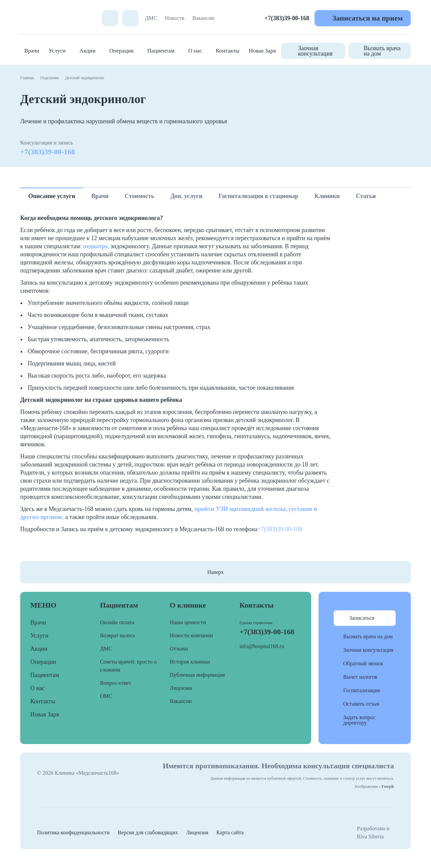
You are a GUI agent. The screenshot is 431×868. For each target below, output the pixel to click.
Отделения (49, 78)
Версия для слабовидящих (148, 832)
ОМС (106, 696)
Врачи (32, 51)
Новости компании (191, 635)
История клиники (190, 662)
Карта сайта (230, 832)
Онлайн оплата (117, 622)
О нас (195, 51)
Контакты (228, 51)
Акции (88, 51)
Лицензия (197, 832)
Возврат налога (118, 635)
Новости (175, 18)
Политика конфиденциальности (73, 832)
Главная (27, 78)
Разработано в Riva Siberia (373, 832)
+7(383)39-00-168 (287, 18)
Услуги (57, 51)
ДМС (151, 18)
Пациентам (161, 51)
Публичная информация (197, 675)
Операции (121, 51)
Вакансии (203, 18)
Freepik (388, 786)
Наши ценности (188, 622)
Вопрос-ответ (115, 683)
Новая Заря (262, 51)
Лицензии (181, 688)
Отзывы (179, 649)
